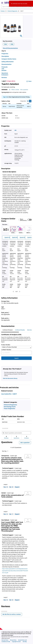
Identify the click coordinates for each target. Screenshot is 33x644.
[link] (5, 428)
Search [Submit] (16, 358)
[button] (28, 456)
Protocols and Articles (5, 69)
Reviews (4, 77)
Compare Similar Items (9, 59)
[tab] (4, 11)
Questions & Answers (5, 74)
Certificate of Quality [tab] (20, 330)
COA (5, 44)
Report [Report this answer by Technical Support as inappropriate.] (17, 487)
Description (5, 56)
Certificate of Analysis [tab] (8, 330)
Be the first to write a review (12, 615)
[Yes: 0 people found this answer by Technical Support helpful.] (6, 487)
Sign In (5, 97)
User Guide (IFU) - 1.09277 (9, 394)
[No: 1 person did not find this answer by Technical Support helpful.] (11, 514)
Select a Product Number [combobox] (10, 347)
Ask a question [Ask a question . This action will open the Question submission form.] (24, 90)
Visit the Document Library (10, 378)
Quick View (8, 237)
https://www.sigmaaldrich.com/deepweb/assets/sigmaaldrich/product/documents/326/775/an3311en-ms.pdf (15, 571)
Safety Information (8, 62)
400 (15, 130)
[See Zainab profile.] (4, 493)
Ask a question (25, 443)
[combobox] (16, 353)
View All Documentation (10, 48)
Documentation (6, 64)
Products (3, 11)
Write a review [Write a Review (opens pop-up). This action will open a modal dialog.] (15, 90)
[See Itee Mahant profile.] (5, 520)
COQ (12, 44)
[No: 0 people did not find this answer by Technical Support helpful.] (11, 487)
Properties (5, 54)
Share (29, 81)
